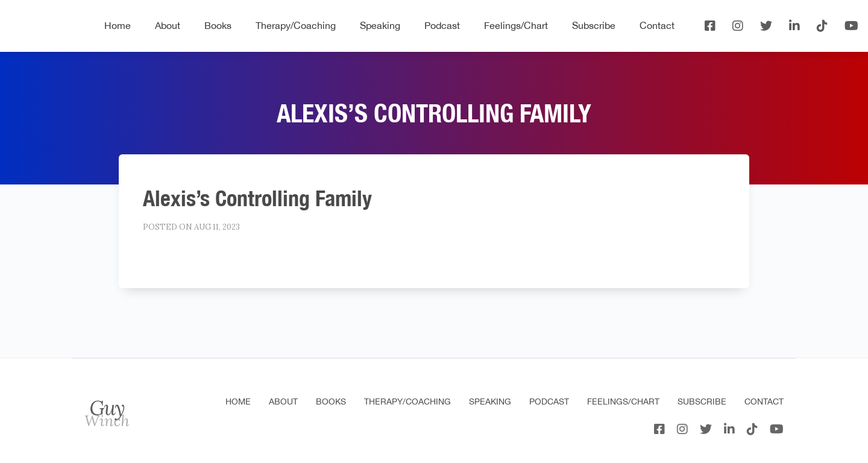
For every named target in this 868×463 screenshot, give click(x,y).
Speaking (380, 25)
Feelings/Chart (516, 25)
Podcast (442, 25)
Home (118, 25)
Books (218, 25)
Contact (657, 25)
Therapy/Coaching (296, 25)
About (168, 25)
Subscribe (594, 25)
